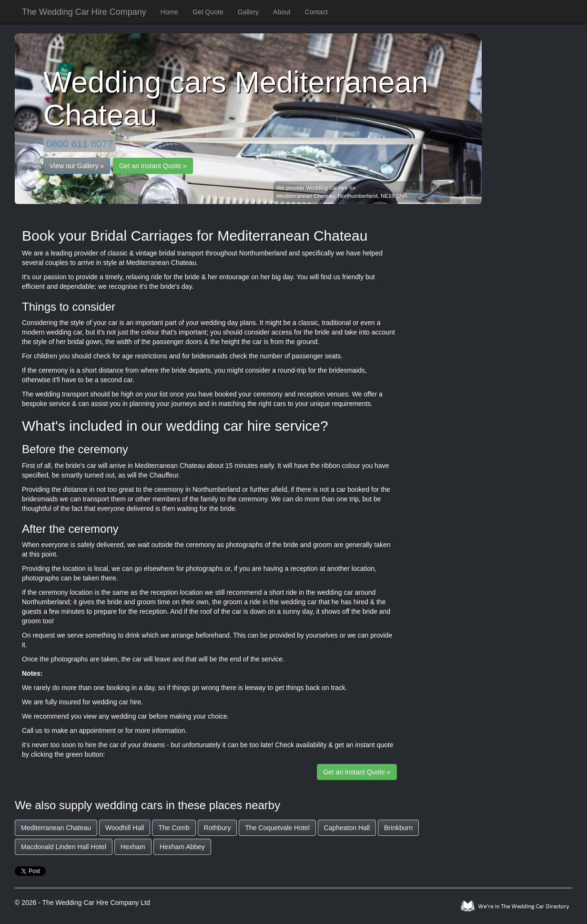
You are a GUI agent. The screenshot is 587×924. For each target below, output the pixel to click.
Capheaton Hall (347, 828)
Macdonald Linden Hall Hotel (64, 847)
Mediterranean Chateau (56, 828)
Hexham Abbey (182, 847)
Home (169, 12)
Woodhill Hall (125, 828)
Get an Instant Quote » (153, 166)
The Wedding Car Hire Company (84, 12)
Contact (316, 12)
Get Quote (208, 12)
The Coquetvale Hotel (277, 828)
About (282, 12)
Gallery (248, 12)
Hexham (133, 847)
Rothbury (218, 828)
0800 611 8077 (80, 144)
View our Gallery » (77, 166)
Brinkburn (398, 828)
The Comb (174, 828)
